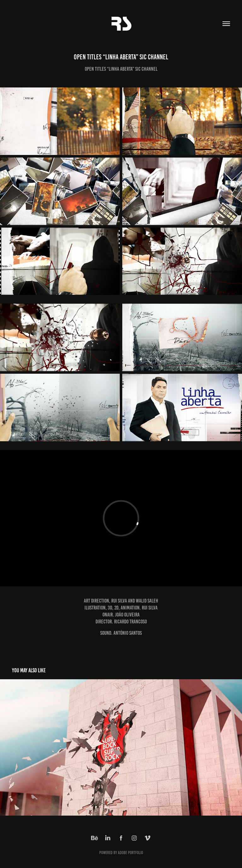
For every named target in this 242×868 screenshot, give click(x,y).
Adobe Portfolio (130, 853)
